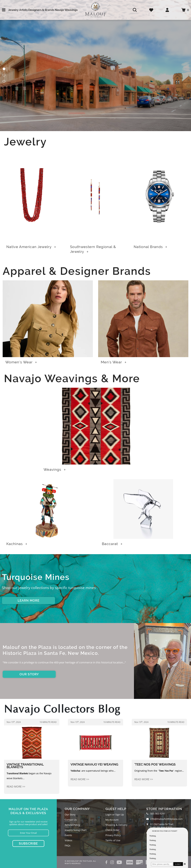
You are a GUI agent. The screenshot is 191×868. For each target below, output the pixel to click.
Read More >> (16, 786)
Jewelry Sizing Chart (76, 830)
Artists (23, 10)
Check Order (112, 830)
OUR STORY (29, 674)
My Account (112, 820)
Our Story (70, 815)
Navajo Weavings (66, 10)
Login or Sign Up (115, 815)
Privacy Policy (113, 835)
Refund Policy (72, 825)
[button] (4, 69)
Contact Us (71, 820)
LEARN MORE (29, 600)
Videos (69, 840)
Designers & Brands (41, 10)
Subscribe (28, 843)
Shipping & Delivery (116, 825)
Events (68, 835)
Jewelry (13, 10)
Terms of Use (113, 840)
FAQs (68, 845)
